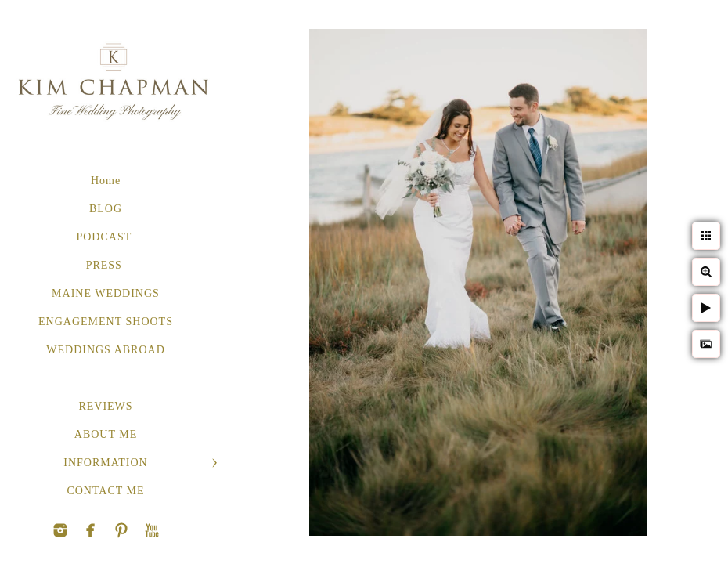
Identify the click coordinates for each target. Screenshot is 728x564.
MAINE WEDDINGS (106, 293)
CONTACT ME (105, 491)
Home (106, 181)
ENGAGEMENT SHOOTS (106, 322)
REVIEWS (105, 406)
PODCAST (105, 237)
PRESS (106, 265)
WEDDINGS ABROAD (106, 350)
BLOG (106, 209)
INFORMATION (105, 463)
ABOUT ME (106, 434)
